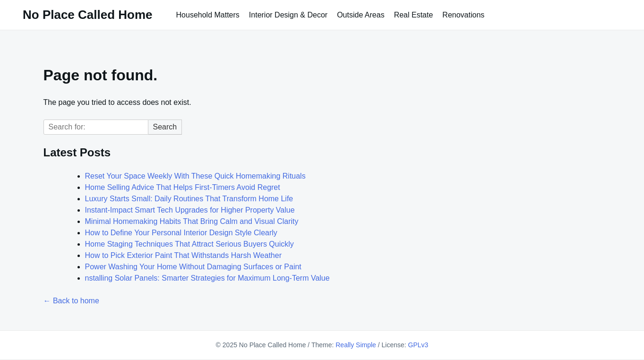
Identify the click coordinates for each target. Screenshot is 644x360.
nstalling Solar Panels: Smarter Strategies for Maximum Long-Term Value (207, 278)
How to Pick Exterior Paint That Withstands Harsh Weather (183, 255)
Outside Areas (361, 15)
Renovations (463, 15)
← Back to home (71, 301)
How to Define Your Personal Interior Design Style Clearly (181, 233)
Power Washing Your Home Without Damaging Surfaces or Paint (193, 267)
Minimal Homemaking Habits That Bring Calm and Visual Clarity (192, 221)
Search (165, 127)
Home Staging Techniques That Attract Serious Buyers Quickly (189, 244)
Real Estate (414, 15)
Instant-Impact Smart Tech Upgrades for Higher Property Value (190, 210)
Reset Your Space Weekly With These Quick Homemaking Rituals (195, 176)
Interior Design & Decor (288, 15)
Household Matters (208, 15)
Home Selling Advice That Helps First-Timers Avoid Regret (183, 187)
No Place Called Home (88, 15)
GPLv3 (418, 345)
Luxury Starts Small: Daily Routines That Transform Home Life (189, 199)
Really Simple (356, 345)
